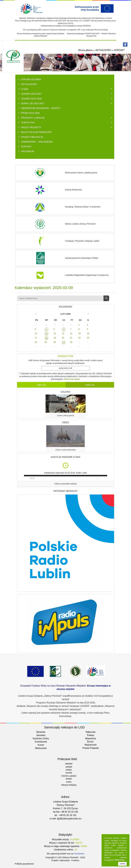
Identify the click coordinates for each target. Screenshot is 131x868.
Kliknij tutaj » (120, 860)
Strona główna (85, 50)
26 (55, 342)
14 (71, 333)
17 (36, 338)
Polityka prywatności (24, 864)
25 (46, 342)
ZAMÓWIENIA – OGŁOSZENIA (37, 142)
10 (36, 333)
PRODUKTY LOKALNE (33, 118)
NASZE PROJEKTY (31, 127)
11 (46, 334)
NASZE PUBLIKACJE (32, 137)
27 (36, 325)
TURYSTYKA (28, 123)
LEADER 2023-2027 (31, 94)
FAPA (69, 782)
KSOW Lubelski (69, 776)
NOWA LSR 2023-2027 (33, 103)
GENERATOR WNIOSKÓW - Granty (41, 108)
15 (80, 333)
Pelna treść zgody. (72, 379)
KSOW (69, 773)
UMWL (69, 770)
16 (88, 333)
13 (63, 333)
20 (63, 338)
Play (66, 465)
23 (88, 338)
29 (55, 325)
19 (55, 338)
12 (55, 333)
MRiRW (69, 764)
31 (71, 325)
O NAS (25, 89)
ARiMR (69, 767)
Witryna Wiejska (69, 785)
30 (63, 325)
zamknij (122, 864)
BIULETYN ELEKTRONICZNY (37, 132)
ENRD (69, 779)
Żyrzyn (90, 742)
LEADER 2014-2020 (31, 99)
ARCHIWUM (27, 151)
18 (46, 338)
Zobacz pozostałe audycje (66, 484)
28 (46, 325)
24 (36, 342)
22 (80, 338)
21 (71, 338)
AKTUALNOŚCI (103, 50)
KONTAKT (119, 50)
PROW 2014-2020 (30, 113)
